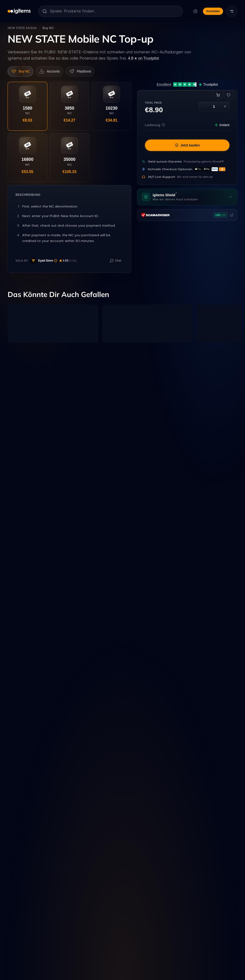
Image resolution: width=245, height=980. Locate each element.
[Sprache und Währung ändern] (195, 11)
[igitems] (19, 11)
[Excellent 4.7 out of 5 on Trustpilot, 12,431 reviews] (187, 86)
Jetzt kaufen (187, 147)
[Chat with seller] (115, 267)
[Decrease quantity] (203, 108)
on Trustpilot (144, 58)
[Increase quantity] (225, 108)
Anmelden (213, 11)
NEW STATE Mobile (22, 28)
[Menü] (232, 11)
